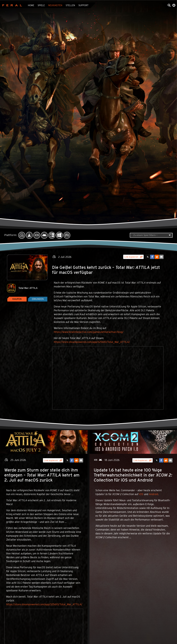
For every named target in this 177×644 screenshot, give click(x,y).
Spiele (41, 5)
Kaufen (17, 299)
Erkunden (38, 299)
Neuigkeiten (55, 5)
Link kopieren (133, 257)
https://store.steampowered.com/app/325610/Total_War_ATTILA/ (92, 342)
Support (83, 5)
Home (31, 5)
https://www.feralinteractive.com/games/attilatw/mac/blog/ (89, 332)
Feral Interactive (11, 5)
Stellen (70, 5)
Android (154, 494)
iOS (141, 494)
